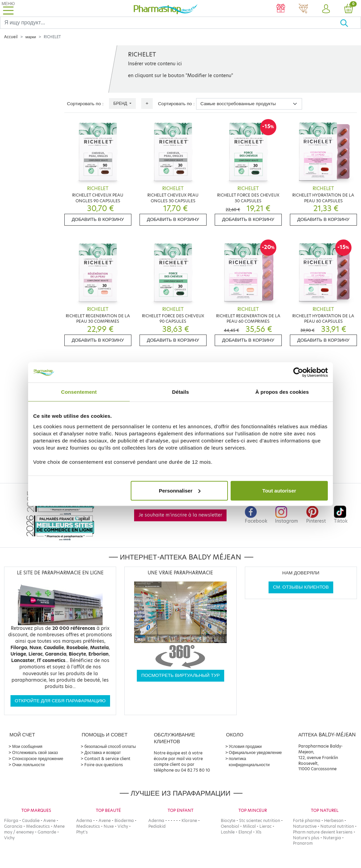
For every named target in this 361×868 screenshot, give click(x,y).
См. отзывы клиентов (301, 587)
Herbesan (334, 820)
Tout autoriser (279, 490)
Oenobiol (230, 826)
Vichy (9, 838)
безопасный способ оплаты (110, 746)
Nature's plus (306, 838)
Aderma (84, 820)
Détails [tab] (180, 392)
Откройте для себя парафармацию (60, 701)
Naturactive (305, 826)
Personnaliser (180, 490)
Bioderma (124, 820)
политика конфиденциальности (249, 762)
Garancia (13, 826)
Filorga (11, 820)
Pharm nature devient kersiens (323, 832)
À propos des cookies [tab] (282, 392)
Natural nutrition (337, 826)
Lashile (228, 832)
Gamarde (47, 832)
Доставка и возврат (102, 752)
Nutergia (332, 838)
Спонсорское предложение (38, 759)
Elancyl (245, 832)
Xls (259, 832)
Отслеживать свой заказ (35, 752)
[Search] (170, 23)
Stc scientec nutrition (260, 820)
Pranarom (303, 843)
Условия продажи (245, 746)
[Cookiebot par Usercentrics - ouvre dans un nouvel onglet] (298, 372)
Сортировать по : (85, 104)
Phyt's (82, 832)
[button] (326, 9)
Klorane (189, 820)
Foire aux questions (104, 765)
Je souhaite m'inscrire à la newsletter (180, 515)
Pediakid (157, 826)
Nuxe (109, 826)
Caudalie (31, 820)
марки (31, 37)
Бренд (121, 103)
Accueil (11, 37)
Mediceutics (38, 826)
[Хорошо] (350, 23)
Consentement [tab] (79, 392)
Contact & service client (107, 759)
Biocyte (228, 820)
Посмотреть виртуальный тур (180, 675)
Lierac (266, 826)
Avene (49, 820)
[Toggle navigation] (8, 8)
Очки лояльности (28, 765)
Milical (249, 826)
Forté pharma (307, 820)
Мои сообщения (27, 746)
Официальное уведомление (256, 752)
